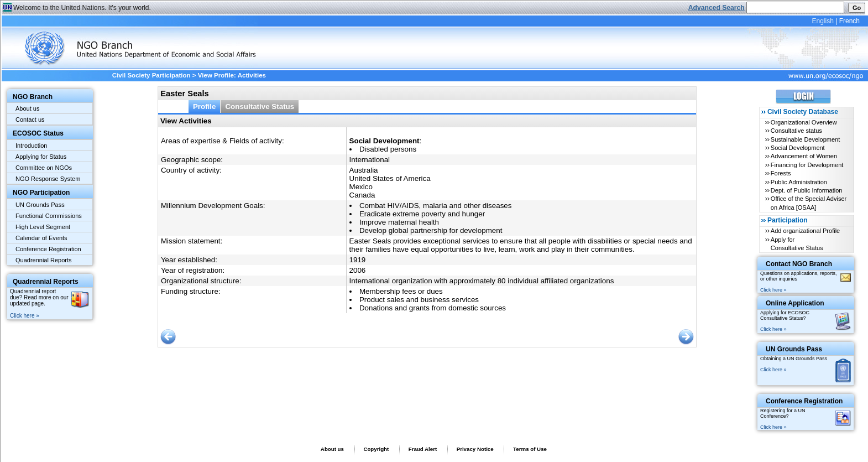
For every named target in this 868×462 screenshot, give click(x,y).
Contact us (30, 120)
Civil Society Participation (151, 75)
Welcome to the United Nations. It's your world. (82, 8)
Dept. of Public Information (807, 190)
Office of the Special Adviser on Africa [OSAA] (809, 203)
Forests (781, 173)
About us (27, 108)
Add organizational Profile (805, 231)
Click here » (25, 316)
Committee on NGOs (44, 168)
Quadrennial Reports (44, 260)
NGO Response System (48, 179)
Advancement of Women (804, 156)
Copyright (376, 449)
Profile (205, 107)
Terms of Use (530, 449)
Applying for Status (41, 157)
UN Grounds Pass (40, 205)
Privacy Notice (475, 449)
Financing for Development (807, 165)
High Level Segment (43, 227)
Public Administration (799, 182)
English (822, 21)
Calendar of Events (41, 238)
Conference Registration (48, 249)
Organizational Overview (804, 122)
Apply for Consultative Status (797, 244)
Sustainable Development (805, 139)
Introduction (31, 146)
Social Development (798, 148)
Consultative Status (260, 107)
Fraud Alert (423, 449)
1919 (358, 260)
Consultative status (796, 131)
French (849, 21)
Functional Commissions (49, 216)
